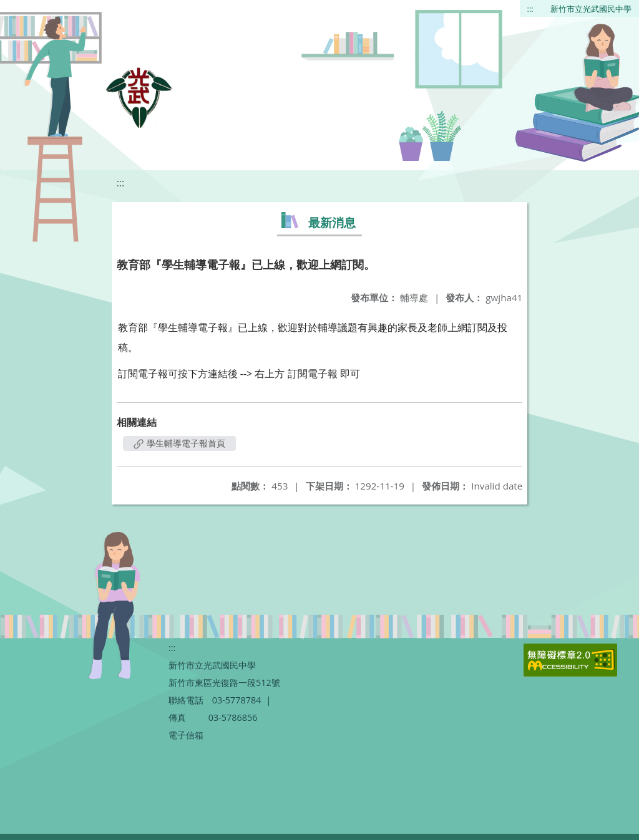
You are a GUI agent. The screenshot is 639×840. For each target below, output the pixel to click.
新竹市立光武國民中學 (591, 9)
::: (530, 9)
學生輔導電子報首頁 (180, 443)
